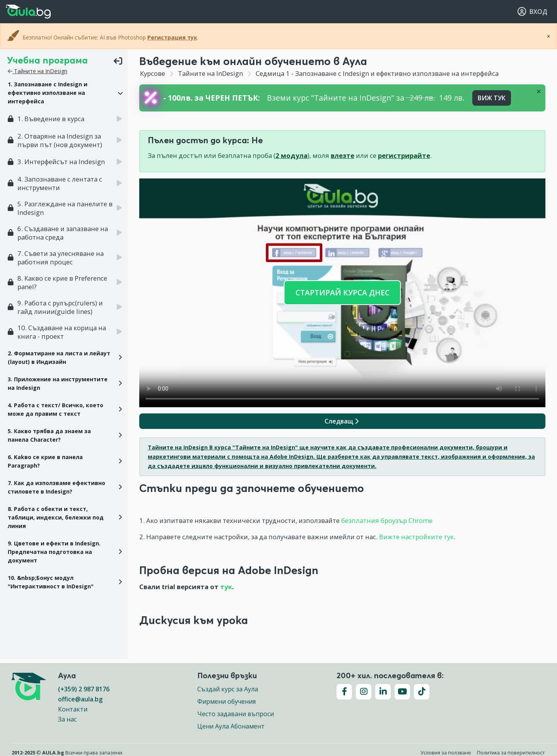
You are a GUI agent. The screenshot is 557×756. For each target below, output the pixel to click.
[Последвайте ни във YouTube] (402, 692)
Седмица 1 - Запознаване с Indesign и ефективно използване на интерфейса (376, 73)
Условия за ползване (446, 753)
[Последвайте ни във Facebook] (344, 692)
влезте (343, 155)
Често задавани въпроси (236, 714)
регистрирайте (404, 155)
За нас (67, 719)
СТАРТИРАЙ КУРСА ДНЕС (343, 292)
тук (226, 587)
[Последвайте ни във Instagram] (364, 692)
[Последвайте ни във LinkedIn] (383, 692)
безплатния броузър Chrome (387, 520)
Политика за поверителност (511, 753)
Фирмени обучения (226, 701)
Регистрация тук (172, 37)
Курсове (153, 73)
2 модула (291, 155)
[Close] (539, 91)
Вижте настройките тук (416, 537)
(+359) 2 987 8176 (84, 689)
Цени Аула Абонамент (231, 726)
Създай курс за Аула (228, 689)
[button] (64, 93)
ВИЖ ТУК (492, 98)
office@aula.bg (80, 699)
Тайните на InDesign (38, 71)
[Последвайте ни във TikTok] (422, 692)
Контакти (73, 709)
